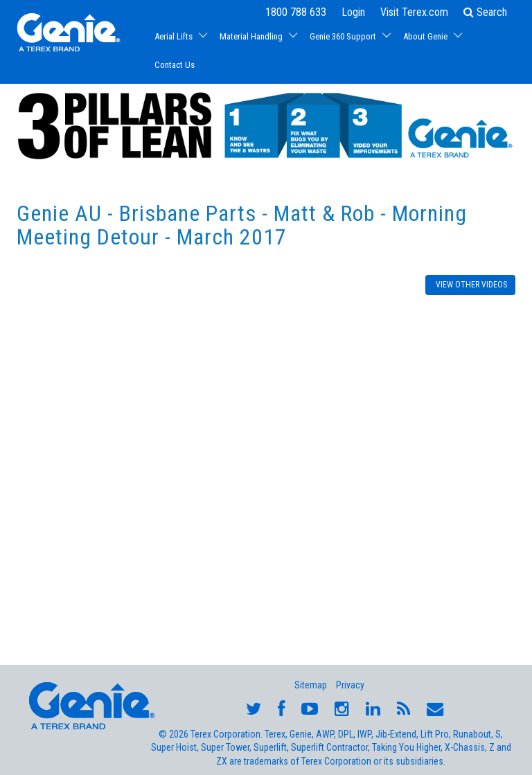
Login (353, 12)
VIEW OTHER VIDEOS (470, 285)
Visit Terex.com (414, 12)
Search (485, 12)
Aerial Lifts (174, 36)
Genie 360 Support (343, 36)
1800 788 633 (296, 12)
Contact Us (175, 65)
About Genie (425, 36)
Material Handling (251, 36)
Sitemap (311, 685)
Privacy (350, 685)
